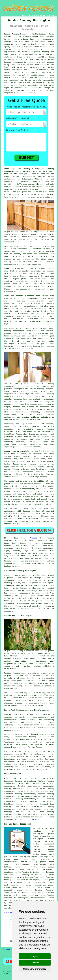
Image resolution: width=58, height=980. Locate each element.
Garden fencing (39, 451)
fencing (43, 477)
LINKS (29, 15)
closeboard (28, 472)
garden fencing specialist (24, 85)
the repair (45, 857)
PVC (21, 459)
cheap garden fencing (30, 890)
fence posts (18, 888)
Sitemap (6, 950)
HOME (24, 15)
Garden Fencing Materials (17, 451)
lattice (8, 477)
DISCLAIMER (51, 15)
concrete (37, 456)
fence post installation (16, 877)
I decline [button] (35, 963)
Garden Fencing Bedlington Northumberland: (26, 34)
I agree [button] (35, 956)
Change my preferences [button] (35, 969)
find (14, 778)
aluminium (48, 456)
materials (44, 70)
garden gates (48, 880)
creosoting (45, 836)
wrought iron (24, 462)
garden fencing (42, 52)
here (37, 819)
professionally (28, 93)
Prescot (33, 538)
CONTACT (42, 15)
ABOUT (36, 15)
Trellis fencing (12, 673)
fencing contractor (39, 737)
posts (51, 854)
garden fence (38, 37)
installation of (12, 893)
